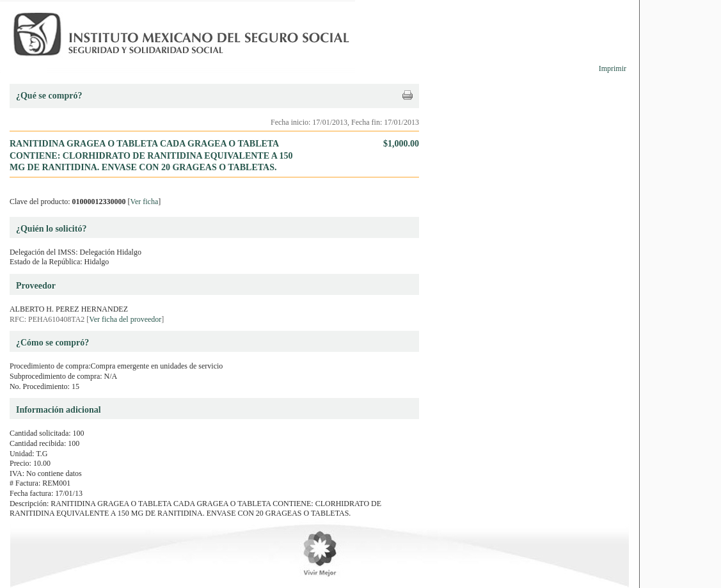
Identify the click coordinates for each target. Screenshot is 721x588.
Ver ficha (145, 202)
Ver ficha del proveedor (125, 319)
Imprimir (613, 68)
